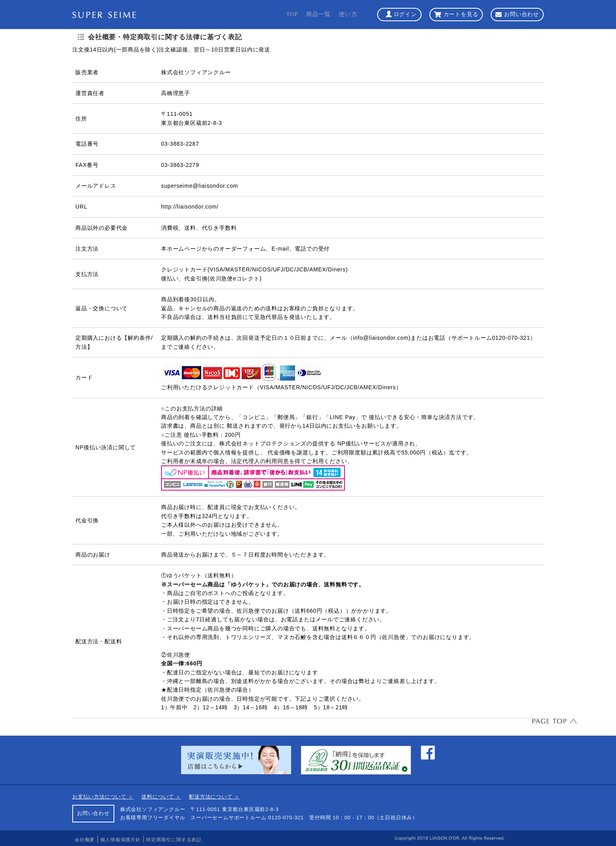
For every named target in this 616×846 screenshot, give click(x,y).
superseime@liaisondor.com (200, 186)
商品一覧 (318, 14)
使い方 (348, 14)
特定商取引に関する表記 (174, 840)
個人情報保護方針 (120, 840)
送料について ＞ (161, 797)
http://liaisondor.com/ (190, 207)
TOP (292, 14)
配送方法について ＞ (214, 797)
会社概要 (85, 840)
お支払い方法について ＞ (103, 797)
